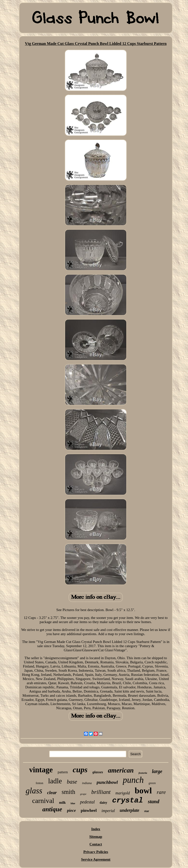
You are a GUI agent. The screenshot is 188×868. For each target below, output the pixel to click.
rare (161, 792)
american (121, 770)
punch (133, 780)
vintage (41, 770)
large (157, 771)
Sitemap (96, 837)
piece (71, 810)
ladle (55, 781)
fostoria (143, 773)
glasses (98, 772)
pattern (63, 772)
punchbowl (107, 782)
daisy (103, 803)
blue (73, 803)
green (152, 783)
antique (52, 809)
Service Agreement (96, 859)
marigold (123, 793)
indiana (87, 783)
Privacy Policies (96, 852)
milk (62, 803)
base (72, 782)
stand (154, 801)
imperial (108, 811)
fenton (40, 783)
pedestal (87, 802)
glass (34, 791)
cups (80, 770)
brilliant (101, 792)
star (147, 811)
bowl (143, 791)
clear (52, 793)
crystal (128, 801)
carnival (43, 801)
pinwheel (89, 810)
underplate (129, 810)
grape (83, 794)
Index (96, 829)
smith (69, 792)
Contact (96, 844)
